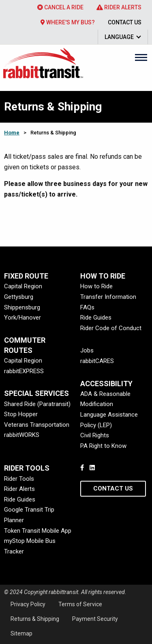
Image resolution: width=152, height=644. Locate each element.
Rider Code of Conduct (111, 328)
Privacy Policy (28, 604)
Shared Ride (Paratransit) (37, 404)
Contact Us (125, 22)
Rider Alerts (119, 7)
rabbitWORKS (22, 435)
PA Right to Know (103, 446)
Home (12, 133)
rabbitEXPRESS (24, 371)
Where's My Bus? (68, 22)
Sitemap (21, 633)
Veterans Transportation (37, 425)
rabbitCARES (97, 361)
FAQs (87, 307)
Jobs (87, 350)
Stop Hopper (21, 414)
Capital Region (23, 286)
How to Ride (96, 286)
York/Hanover (22, 318)
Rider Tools (19, 479)
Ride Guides (96, 318)
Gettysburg (19, 297)
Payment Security (95, 619)
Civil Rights (95, 435)
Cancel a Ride (60, 7)
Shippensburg (22, 307)
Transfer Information (108, 297)
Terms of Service (80, 604)
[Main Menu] (141, 57)
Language (119, 37)
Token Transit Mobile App (38, 531)
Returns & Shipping (35, 619)
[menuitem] (60, 7)
